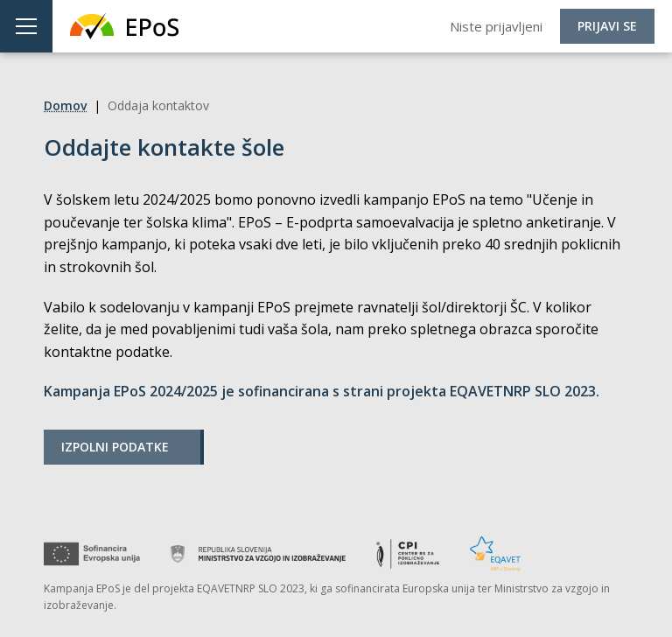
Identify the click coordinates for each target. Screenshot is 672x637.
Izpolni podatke (115, 447)
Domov (65, 105)
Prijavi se (607, 26)
